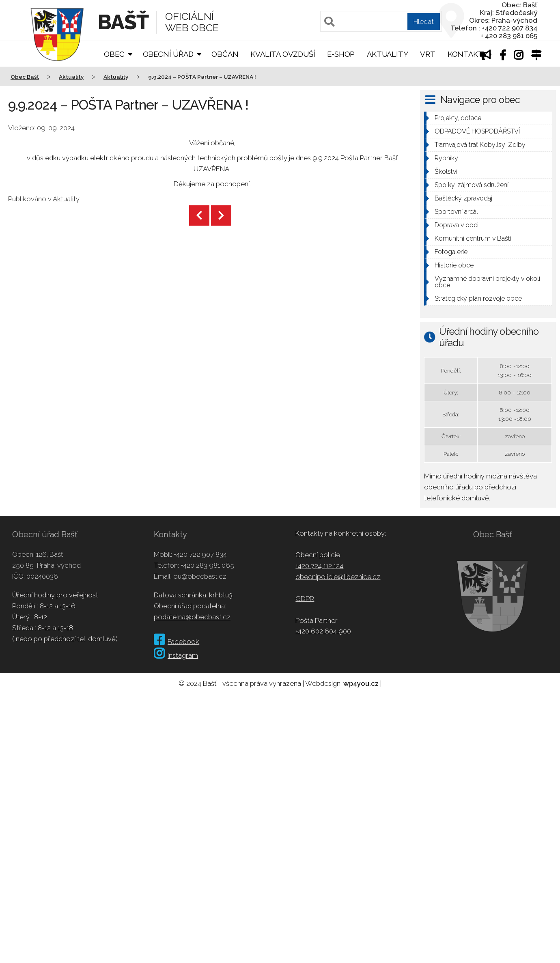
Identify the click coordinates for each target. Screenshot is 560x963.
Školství (446, 171)
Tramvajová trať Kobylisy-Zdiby (480, 145)
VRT (428, 54)
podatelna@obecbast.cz (192, 617)
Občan (225, 54)
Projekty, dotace (458, 118)
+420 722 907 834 (200, 554)
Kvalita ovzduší (283, 54)
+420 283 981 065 (207, 565)
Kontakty (468, 54)
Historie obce (454, 265)
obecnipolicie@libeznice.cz (338, 577)
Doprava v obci (457, 225)
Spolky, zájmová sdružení (472, 185)
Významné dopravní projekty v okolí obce (487, 282)
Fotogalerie (451, 252)
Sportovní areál (456, 212)
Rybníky (446, 158)
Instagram (176, 655)
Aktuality (387, 54)
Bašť (123, 22)
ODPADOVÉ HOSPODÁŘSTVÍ (477, 131)
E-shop (341, 54)
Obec (114, 54)
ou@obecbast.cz (200, 576)
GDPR (305, 599)
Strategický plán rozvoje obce (478, 298)
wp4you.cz (361, 683)
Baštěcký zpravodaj (463, 198)
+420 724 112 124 (319, 566)
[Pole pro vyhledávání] (381, 21)
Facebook (177, 642)
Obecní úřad (168, 54)
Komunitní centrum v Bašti (473, 238)
